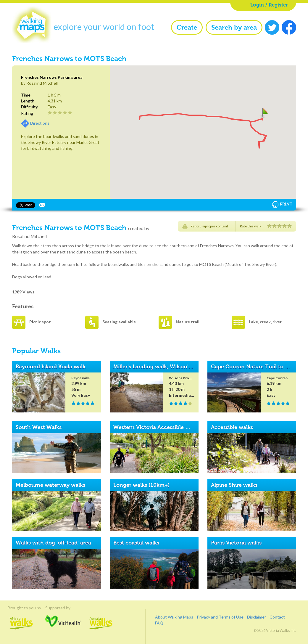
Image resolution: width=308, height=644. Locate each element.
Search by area (234, 27)
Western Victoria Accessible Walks (157, 427)
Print (282, 204)
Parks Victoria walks (236, 543)
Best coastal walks (136, 543)
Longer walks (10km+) (141, 485)
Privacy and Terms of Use (220, 617)
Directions (40, 123)
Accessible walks (232, 427)
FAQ (159, 623)
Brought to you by (21, 608)
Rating (27, 113)
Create (187, 27)
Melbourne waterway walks (50, 485)
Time (26, 95)
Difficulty (29, 107)
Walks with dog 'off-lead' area (53, 543)
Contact (277, 617)
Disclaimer (257, 617)
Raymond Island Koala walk (51, 367)
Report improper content (209, 226)
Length (28, 101)
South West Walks (39, 427)
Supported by (63, 608)
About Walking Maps (174, 617)
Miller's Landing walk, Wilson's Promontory (168, 367)
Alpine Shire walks (234, 485)
